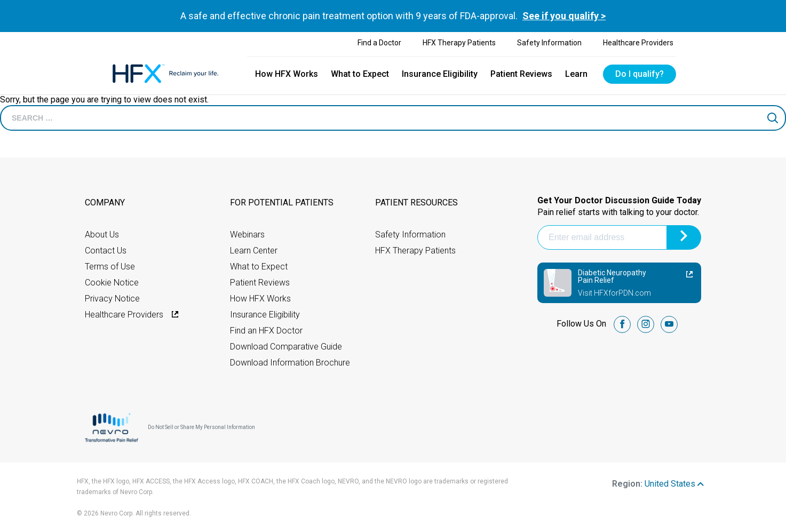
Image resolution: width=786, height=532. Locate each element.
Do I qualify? (640, 74)
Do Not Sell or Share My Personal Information (201, 427)
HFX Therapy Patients (459, 43)
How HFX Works (287, 74)
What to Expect (360, 74)
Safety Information (549, 43)
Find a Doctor (379, 43)
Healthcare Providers (638, 43)
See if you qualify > (564, 16)
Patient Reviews (521, 74)
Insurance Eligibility (440, 74)
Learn (576, 74)
